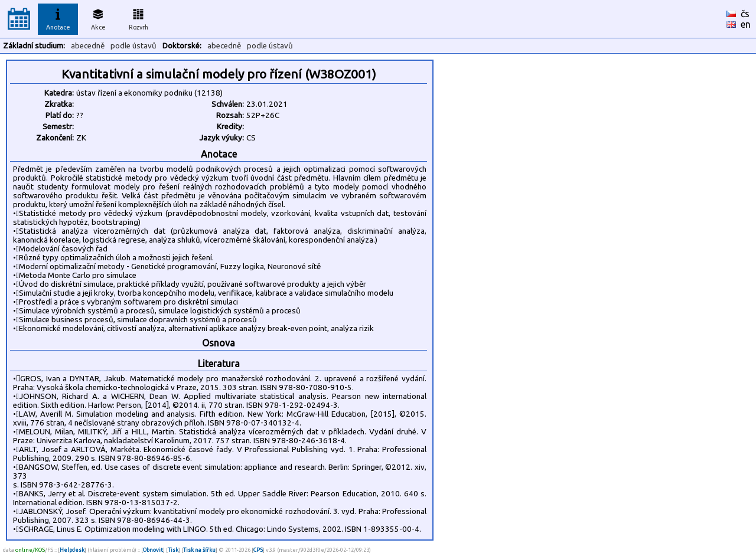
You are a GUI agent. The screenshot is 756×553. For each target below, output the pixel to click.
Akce (98, 18)
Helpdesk (72, 550)
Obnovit (153, 550)
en (746, 24)
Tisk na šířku (199, 550)
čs (745, 14)
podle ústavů (133, 46)
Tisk (173, 550)
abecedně (88, 46)
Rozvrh (139, 18)
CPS (258, 550)
